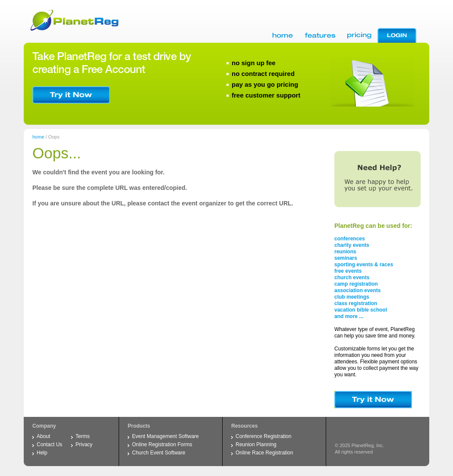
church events (352, 277)
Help (42, 453)
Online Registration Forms (162, 444)
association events (357, 290)
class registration (356, 303)
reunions (345, 252)
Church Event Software (159, 453)
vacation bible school (361, 310)
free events (348, 271)
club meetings (352, 297)
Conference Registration (263, 436)
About (43, 436)
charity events (352, 245)
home (38, 137)
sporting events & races (364, 265)
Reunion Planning (256, 444)
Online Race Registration (264, 453)
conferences (350, 239)
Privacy (84, 444)
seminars (346, 258)
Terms (83, 436)
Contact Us (49, 444)
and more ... (349, 316)
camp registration (356, 284)
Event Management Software (165, 436)
